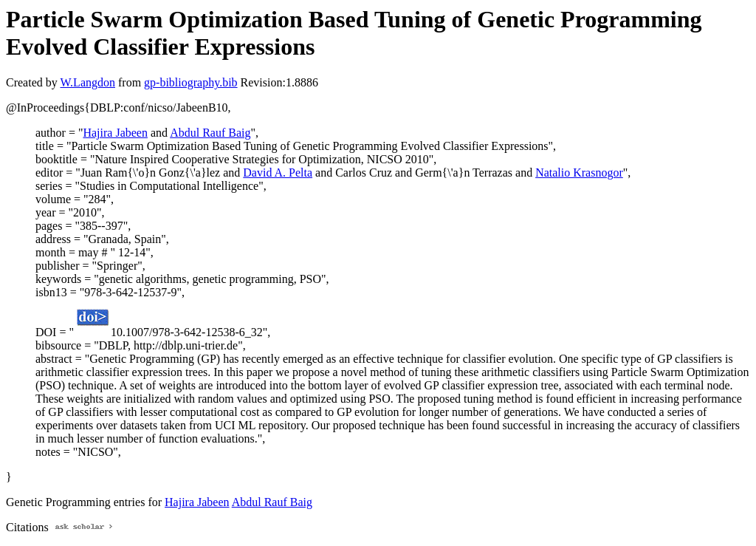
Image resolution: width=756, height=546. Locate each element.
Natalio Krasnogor (579, 173)
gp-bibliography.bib (191, 82)
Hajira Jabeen (115, 133)
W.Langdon (87, 82)
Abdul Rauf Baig (210, 133)
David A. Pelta (278, 173)
